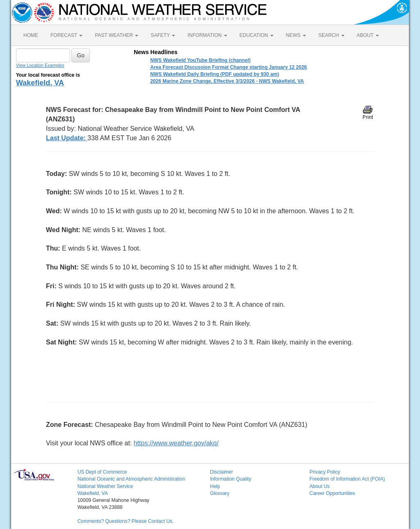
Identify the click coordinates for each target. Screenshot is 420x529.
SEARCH (331, 35)
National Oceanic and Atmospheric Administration (131, 479)
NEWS (296, 35)
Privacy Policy (325, 472)
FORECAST (66, 35)
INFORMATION (207, 35)
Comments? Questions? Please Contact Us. (126, 521)
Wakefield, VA (40, 83)
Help (215, 486)
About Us (319, 486)
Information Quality (231, 479)
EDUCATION (257, 35)
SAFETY (163, 35)
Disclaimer (221, 472)
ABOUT (368, 35)
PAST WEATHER (116, 35)
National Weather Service (105, 486)
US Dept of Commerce (102, 472)
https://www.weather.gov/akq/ (176, 443)
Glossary (220, 493)
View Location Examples (40, 65)
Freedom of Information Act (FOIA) (347, 479)
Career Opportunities (332, 493)
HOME (31, 35)
